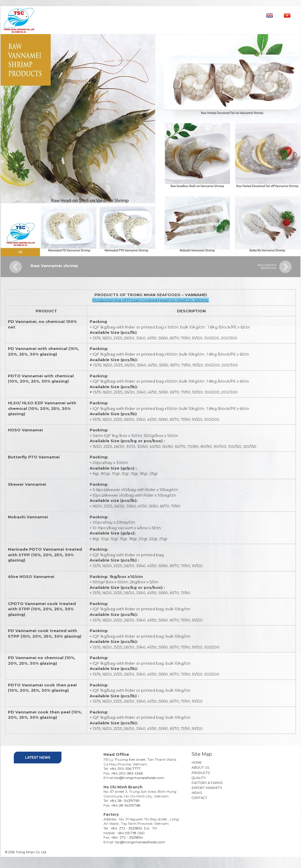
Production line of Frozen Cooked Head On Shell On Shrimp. (151, 300)
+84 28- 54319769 (125, 801)
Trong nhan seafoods (45, 19)
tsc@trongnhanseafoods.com (139, 778)
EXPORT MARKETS (207, 788)
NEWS (197, 793)
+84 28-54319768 (126, 805)
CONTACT (199, 798)
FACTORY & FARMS (207, 783)
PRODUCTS (201, 773)
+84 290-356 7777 (125, 769)
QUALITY (199, 778)
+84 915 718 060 (131, 833)
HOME (197, 763)
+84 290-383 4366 (127, 773)
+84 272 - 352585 (125, 828)
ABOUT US (200, 768)
